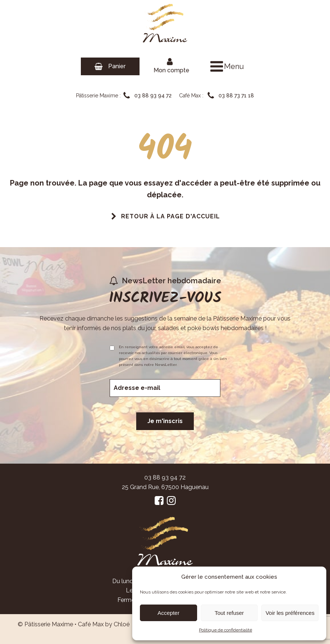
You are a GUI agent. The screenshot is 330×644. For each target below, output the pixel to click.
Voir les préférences (290, 613)
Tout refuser (229, 613)
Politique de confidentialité (226, 630)
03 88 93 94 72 (165, 477)
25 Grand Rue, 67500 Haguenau (165, 487)
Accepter (169, 613)
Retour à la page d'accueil (171, 216)
